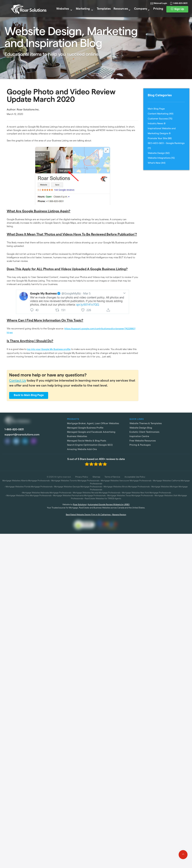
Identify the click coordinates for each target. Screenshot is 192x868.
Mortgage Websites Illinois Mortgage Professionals (127, 487)
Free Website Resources (143, 441)
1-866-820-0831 (177, 7)
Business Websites (77, 437)
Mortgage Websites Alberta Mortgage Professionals (26, 481)
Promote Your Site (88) (160, 139)
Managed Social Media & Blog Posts (87, 441)
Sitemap (96, 477)
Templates (100, 14)
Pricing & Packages (140, 445)
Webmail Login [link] (154, 7)
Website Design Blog (141, 428)
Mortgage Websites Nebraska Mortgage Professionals (47, 493)
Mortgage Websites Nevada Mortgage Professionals (97, 493)
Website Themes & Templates (146, 424)
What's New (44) (157, 163)
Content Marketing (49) (160, 114)
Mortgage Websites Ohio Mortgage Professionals (29, 496)
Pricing (156, 14)
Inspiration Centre (139, 437)
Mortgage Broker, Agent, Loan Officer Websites (93, 424)
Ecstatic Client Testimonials (144, 432)
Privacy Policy (82, 477)
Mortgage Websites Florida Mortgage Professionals (29, 487)
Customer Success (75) (160, 119)
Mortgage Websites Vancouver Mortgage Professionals (126, 481)
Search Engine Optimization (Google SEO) (90, 445)
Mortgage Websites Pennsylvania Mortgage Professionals (79, 496)
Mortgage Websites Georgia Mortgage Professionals (78, 487)
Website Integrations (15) (161, 158)
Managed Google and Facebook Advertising (91, 432)
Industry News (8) (157, 124)
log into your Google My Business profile (49, 350)
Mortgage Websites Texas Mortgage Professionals (130, 496)
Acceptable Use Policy (135, 477)
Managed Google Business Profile (85, 428)
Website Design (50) (159, 153)
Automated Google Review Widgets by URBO (109, 505)
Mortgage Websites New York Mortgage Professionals (146, 493)
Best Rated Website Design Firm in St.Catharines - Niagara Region (96, 515)
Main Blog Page (156, 109)
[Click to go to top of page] (183, 855)
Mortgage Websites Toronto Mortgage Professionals (75, 481)
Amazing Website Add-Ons (82, 450)
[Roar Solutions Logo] (26, 14)
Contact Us (18, 381)
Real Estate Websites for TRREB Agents (103, 499)
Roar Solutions (80, 505)
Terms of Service (112, 477)
